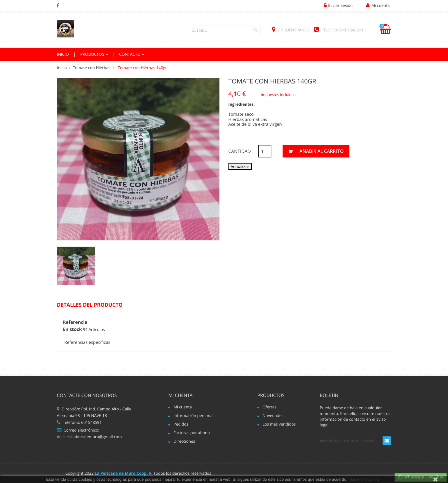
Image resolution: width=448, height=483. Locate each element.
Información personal (193, 416)
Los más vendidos (279, 425)
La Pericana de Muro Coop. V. (123, 473)
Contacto (130, 54)
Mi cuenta (180, 395)
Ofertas (270, 408)
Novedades (273, 416)
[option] (76, 266)
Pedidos (181, 425)
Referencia (75, 322)
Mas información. (364, 479)
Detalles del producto (90, 305)
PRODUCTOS (93, 54)
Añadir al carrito (316, 151)
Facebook (58, 6)
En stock (72, 330)
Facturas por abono (192, 433)
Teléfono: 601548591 (79, 423)
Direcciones (184, 442)
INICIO (63, 54)
